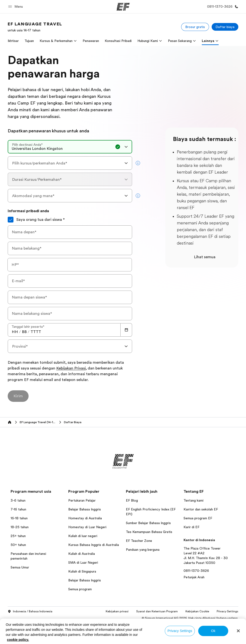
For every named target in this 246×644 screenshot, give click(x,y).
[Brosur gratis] (195, 27)
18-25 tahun (20, 527)
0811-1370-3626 (196, 571)
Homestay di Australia (85, 518)
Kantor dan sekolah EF (201, 509)
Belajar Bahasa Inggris (85, 509)
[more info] (138, 163)
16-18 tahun (19, 518)
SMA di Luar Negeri (83, 562)
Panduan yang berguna (143, 550)
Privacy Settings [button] (228, 611)
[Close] (238, 631)
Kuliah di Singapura (82, 571)
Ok (213, 631)
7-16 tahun (18, 509)
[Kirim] (18, 396)
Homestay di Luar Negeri (87, 527)
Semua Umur (20, 567)
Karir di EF (191, 527)
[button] (16, 7)
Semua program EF (198, 518)
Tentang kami (194, 500)
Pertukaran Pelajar (82, 500)
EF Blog (132, 500)
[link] (35, 27)
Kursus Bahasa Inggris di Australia (94, 545)
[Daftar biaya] (225, 27)
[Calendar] (126, 330)
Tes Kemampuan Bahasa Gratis (149, 532)
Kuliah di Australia (82, 554)
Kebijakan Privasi (71, 369)
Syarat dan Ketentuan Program (157, 611)
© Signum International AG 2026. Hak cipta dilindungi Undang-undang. (190, 618)
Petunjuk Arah (194, 577)
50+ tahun (18, 545)
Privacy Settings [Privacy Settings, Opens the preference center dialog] (180, 631)
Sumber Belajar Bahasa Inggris (148, 523)
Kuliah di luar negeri (83, 536)
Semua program (80, 589)
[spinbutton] (15, 332)
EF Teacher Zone (139, 541)
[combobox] (70, 147)
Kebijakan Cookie (197, 611)
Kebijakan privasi (117, 611)
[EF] (123, 7)
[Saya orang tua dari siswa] (11, 220)
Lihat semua (205, 257)
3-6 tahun (18, 500)
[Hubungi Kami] (222, 7)
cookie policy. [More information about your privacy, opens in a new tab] (18, 640)
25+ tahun (18, 536)
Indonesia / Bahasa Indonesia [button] (30, 612)
